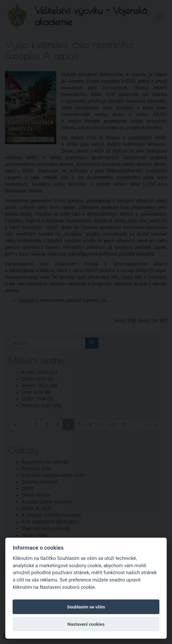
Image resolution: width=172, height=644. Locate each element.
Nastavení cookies (86, 624)
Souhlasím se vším (86, 607)
